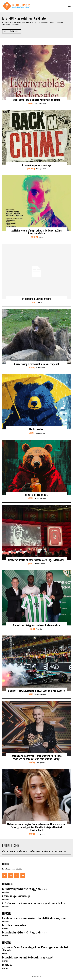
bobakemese (41, 433)
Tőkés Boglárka (40, 498)
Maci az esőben (36, 429)
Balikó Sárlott (41, 368)
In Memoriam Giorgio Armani (36, 299)
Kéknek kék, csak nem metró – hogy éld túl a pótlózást (28, 958)
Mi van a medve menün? (37, 495)
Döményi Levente (40, 694)
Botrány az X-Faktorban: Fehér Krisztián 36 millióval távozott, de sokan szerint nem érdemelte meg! (36, 757)
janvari (40, 302)
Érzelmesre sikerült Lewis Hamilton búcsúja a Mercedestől (36, 691)
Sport (31, 564)
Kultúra (31, 103)
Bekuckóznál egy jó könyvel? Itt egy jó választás (37, 100)
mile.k (41, 237)
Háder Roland (40, 564)
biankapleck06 (41, 169)
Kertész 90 (7, 965)
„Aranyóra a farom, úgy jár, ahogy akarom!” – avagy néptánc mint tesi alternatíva (35, 949)
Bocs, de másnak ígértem (14, 925)
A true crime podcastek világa (36, 165)
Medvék (31, 368)
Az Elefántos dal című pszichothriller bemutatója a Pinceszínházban (36, 232)
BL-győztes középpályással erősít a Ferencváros (36, 625)
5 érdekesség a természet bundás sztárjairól (37, 364)
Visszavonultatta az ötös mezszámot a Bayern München (36, 560)
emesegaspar (40, 763)
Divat (34, 302)
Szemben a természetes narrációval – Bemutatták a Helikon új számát (35, 918)
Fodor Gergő (40, 629)
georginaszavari (41, 103)
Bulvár (31, 763)
